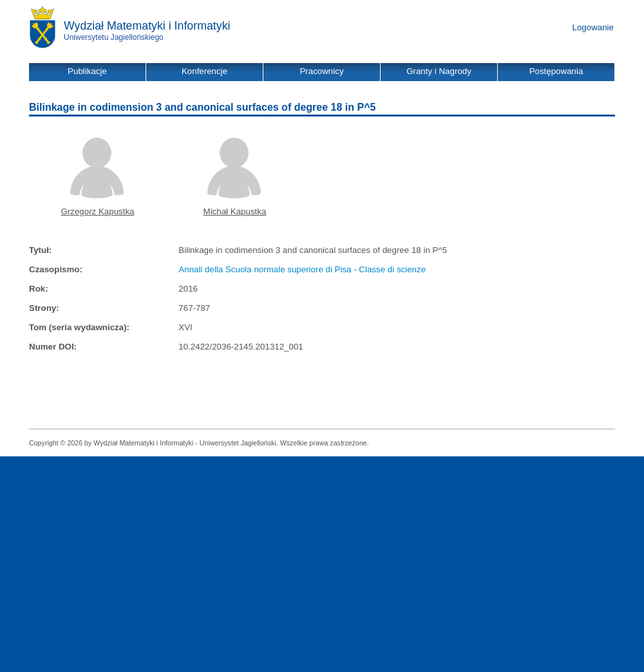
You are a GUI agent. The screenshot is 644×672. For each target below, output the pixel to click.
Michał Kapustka (235, 211)
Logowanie (593, 27)
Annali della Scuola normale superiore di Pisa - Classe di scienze (302, 269)
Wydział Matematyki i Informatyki (147, 26)
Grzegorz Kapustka (97, 211)
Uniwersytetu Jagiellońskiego (114, 37)
